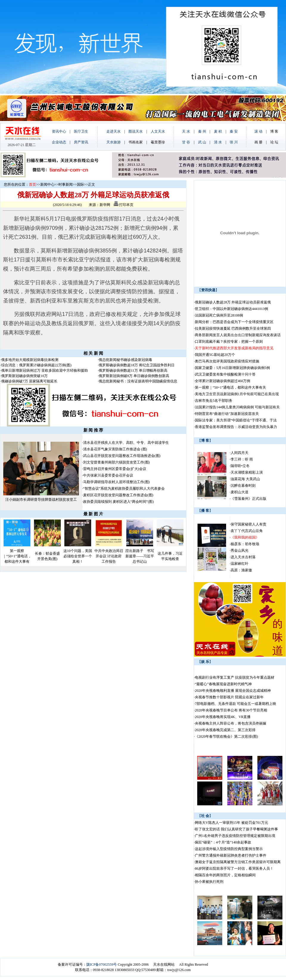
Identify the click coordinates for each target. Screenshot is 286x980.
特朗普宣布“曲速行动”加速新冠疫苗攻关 (227, 414)
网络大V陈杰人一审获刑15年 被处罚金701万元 (231, 823)
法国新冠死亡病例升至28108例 (219, 315)
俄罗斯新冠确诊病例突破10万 (24, 376)
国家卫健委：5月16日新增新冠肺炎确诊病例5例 (232, 368)
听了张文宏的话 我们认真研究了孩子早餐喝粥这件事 (236, 829)
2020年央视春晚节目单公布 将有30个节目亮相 (231, 710)
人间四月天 (240, 453)
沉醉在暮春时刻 (243, 486)
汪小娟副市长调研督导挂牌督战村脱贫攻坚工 (41, 500)
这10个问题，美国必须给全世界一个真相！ (78, 556)
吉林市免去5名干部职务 (214, 401)
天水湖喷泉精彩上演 (247, 472)
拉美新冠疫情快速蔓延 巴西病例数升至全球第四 (233, 328)
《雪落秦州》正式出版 (248, 499)
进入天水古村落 (243, 557)
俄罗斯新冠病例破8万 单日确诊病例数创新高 (134, 376)
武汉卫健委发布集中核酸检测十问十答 (225, 374)
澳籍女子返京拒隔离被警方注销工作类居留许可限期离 (238, 862)
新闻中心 (47, 184)
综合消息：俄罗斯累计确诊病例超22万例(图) (36, 365)
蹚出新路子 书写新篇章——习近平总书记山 (140, 556)
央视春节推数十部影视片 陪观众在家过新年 (229, 697)
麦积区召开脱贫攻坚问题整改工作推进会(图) (118, 495)
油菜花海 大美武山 (245, 479)
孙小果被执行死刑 (209, 882)
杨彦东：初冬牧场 (245, 544)
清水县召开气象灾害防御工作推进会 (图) (115, 449)
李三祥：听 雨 (242, 459)
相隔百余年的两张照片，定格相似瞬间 (225, 875)
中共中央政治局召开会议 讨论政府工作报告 (109, 556)
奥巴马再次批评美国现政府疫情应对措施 (227, 361)
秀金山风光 (240, 551)
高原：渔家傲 (241, 570)
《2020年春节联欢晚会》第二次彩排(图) (226, 736)
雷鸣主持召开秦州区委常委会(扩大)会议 (115, 469)
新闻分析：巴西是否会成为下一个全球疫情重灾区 (234, 322)
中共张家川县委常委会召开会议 (108, 475)
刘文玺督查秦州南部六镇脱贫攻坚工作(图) (116, 462)
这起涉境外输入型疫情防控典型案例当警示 (229, 849)
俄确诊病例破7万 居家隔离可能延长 (29, 381)
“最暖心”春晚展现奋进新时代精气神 (223, 684)
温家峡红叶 (240, 564)
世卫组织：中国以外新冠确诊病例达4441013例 (231, 309)
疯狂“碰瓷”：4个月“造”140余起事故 (223, 842)
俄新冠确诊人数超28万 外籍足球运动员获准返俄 (233, 302)
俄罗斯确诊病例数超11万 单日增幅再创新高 (133, 370)
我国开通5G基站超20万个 (215, 355)
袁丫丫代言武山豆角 (247, 531)
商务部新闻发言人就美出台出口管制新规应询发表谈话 (238, 335)
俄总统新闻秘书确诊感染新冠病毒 (125, 360)
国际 (80, 184)
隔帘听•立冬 (240, 466)
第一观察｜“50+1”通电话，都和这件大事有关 (230, 387)
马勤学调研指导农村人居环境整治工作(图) (116, 482)
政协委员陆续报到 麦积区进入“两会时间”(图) (119, 502)
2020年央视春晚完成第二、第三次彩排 (225, 730)
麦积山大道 (240, 492)
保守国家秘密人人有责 (248, 524)
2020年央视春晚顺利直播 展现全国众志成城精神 (233, 691)
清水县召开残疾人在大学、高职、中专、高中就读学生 (126, 443)
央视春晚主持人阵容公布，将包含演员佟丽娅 (231, 723)
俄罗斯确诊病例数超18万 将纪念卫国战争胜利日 (137, 365)
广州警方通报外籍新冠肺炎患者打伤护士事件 (231, 855)
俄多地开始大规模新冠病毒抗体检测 (30, 360)
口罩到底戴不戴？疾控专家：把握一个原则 (229, 342)
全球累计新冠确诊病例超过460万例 (223, 381)
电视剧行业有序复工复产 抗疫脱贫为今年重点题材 (235, 677)
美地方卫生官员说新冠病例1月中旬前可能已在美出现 (237, 394)
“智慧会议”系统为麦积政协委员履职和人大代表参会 (124, 489)
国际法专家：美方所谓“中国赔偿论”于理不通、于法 (236, 420)
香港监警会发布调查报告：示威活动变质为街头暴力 (236, 427)
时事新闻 (66, 184)
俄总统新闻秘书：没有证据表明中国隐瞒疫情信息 (138, 381)
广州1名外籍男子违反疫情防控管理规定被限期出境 (235, 836)
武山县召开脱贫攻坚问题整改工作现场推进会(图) (122, 456)
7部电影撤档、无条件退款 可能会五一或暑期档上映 (236, 704)
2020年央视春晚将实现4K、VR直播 (223, 717)
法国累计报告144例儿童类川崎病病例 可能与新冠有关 (237, 407)
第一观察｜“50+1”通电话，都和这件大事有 (17, 556)
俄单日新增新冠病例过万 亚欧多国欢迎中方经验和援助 (45, 370)
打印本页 (124, 205)
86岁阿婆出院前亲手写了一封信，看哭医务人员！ (234, 869)
